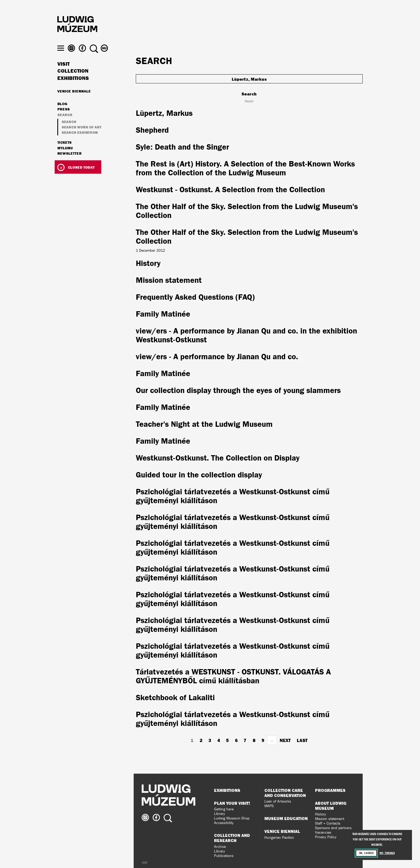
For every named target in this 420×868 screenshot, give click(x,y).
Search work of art (81, 137)
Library (220, 814)
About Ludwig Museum (331, 806)
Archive (220, 847)
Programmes (330, 790)
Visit (63, 74)
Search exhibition (80, 142)
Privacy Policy (326, 837)
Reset (249, 101)
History (320, 814)
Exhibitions (73, 88)
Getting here (224, 809)
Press (63, 119)
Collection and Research (232, 838)
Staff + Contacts (328, 823)
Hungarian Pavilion (279, 838)
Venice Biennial (282, 831)
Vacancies (323, 832)
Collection (73, 81)
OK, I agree (366, 853)
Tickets (64, 153)
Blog (62, 114)
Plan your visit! (232, 803)
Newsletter (70, 163)
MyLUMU (65, 158)
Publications (224, 856)
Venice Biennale (74, 101)
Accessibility (224, 823)
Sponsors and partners (333, 828)
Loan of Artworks (278, 801)
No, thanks (387, 853)
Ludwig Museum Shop (232, 818)
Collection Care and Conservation (285, 793)
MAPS (269, 806)
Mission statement (330, 819)
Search (65, 125)
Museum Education (286, 818)
